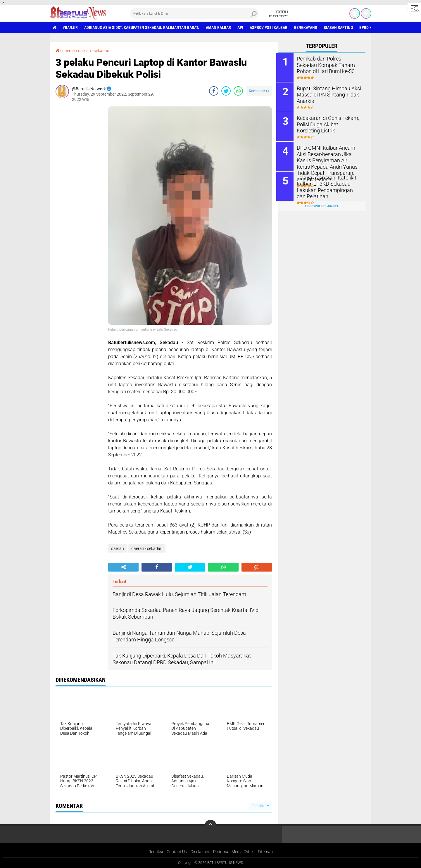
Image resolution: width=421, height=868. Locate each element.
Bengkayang (307, 27)
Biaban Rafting (340, 27)
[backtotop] (210, 826)
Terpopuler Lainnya (322, 205)
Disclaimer (200, 852)
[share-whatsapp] (238, 91)
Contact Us (177, 852)
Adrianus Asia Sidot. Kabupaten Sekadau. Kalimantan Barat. (142, 27)
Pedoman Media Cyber (234, 852)
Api (241, 27)
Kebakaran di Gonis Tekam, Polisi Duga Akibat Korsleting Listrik (328, 124)
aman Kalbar (219, 27)
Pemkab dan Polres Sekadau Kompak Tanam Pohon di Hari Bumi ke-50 (329, 64)
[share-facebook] (214, 91)
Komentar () (259, 90)
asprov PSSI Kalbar (270, 27)
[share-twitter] (226, 91)
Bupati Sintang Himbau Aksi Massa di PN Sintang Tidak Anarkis (327, 94)
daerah (69, 51)
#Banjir (71, 27)
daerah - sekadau (94, 51)
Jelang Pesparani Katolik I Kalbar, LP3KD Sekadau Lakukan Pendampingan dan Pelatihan (328, 185)
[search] (194, 13)
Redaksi (156, 852)
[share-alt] (123, 567)
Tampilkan (260, 806)
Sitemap (265, 852)
